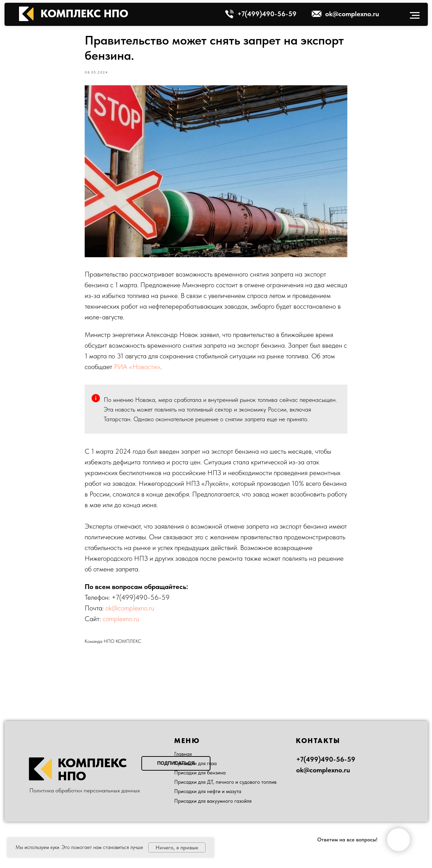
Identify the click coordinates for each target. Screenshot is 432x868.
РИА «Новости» (137, 367)
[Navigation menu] (415, 16)
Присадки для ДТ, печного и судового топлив (225, 782)
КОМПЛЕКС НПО (84, 14)
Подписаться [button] (176, 763)
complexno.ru (121, 619)
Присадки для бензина (200, 773)
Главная (183, 754)
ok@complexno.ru (130, 608)
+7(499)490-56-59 (141, 597)
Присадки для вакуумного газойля (213, 801)
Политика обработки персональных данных (85, 790)
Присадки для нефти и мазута (208, 791)
